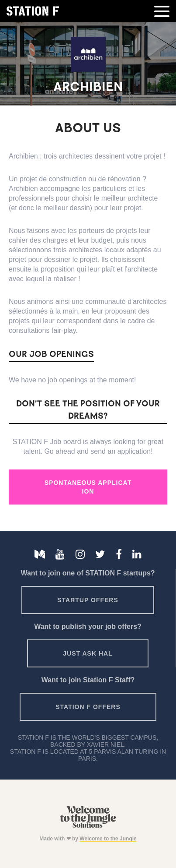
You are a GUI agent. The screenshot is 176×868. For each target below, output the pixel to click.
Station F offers (88, 707)
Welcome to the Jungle (108, 839)
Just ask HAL (88, 653)
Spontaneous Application (88, 487)
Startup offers (88, 600)
